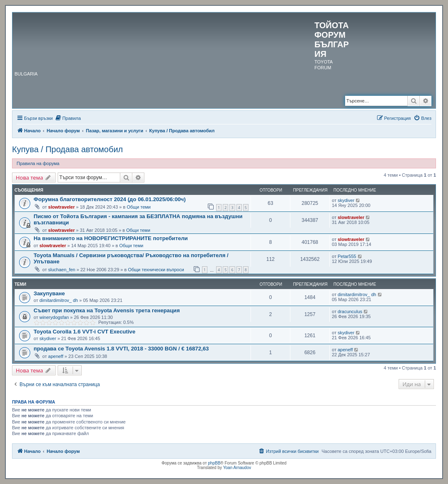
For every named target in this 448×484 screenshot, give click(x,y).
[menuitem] (68, 118)
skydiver (346, 200)
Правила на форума (38, 163)
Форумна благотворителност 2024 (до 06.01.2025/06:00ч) (110, 199)
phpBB (214, 463)
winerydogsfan (54, 317)
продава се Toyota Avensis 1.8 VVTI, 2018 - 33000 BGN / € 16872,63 (121, 349)
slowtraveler (61, 207)
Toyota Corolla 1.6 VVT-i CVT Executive (84, 332)
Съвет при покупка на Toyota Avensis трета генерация (107, 310)
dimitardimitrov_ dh (59, 300)
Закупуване (49, 293)
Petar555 (347, 256)
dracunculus (350, 311)
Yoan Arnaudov (237, 468)
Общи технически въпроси (156, 270)
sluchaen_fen (62, 270)
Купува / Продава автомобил (67, 149)
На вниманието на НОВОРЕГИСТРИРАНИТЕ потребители (111, 238)
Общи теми (139, 207)
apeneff (56, 356)
